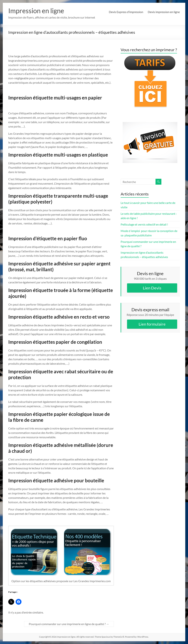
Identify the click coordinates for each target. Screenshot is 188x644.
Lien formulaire (152, 324)
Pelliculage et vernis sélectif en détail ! (144, 224)
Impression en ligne (36, 11)
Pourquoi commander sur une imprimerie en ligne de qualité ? (69, 624)
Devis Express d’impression (126, 12)
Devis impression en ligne (164, 12)
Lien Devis (152, 288)
